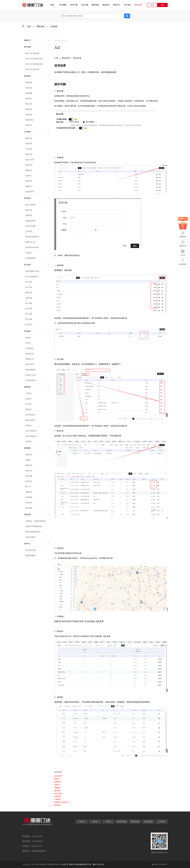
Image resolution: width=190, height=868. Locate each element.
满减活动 (29, 492)
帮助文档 (138, 5)
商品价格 (29, 115)
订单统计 (29, 393)
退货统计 (29, 410)
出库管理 (29, 231)
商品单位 (29, 99)
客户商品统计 (30, 415)
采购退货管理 (30, 221)
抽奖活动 (29, 465)
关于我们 (127, 5)
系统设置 (37, 514)
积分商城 (29, 508)
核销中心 (29, 186)
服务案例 (95, 5)
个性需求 (162, 822)
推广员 (28, 487)
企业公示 (65, 864)
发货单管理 (30, 192)
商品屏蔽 (29, 93)
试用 (162, 5)
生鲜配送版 (148, 822)
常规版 (82, 822)
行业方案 (85, 5)
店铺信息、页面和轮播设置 (36, 521)
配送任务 (29, 138)
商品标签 (29, 83)
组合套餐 (29, 476)
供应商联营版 (122, 822)
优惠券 (28, 460)
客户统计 (29, 404)
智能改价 (29, 170)
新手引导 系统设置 (32, 53)
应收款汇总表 (30, 375)
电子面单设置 (30, 550)
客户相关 (37, 265)
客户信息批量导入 (32, 277)
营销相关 (37, 448)
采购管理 (29, 144)
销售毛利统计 (30, 420)
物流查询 (29, 181)
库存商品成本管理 (32, 247)
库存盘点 (29, 253)
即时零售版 (135, 822)
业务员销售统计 (31, 431)
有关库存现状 (30, 226)
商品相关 (37, 76)
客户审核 (29, 282)
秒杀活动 (29, 481)
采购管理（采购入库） (62, 802)
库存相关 (37, 198)
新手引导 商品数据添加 (34, 64)
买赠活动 (29, 455)
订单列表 (29, 149)
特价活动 (29, 503)
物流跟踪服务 (30, 556)
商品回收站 (30, 120)
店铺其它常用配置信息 (34, 526)
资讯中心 (117, 5)
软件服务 (63, 5)
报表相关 (37, 387)
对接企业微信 (30, 537)
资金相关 (37, 331)
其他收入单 (30, 359)
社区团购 (29, 497)
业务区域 (29, 298)
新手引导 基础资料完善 (34, 59)
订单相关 (54, 26)
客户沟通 (29, 319)
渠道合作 (106, 5)
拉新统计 (29, 442)
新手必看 (37, 47)
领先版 (95, 822)
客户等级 (29, 309)
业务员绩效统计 (31, 436)
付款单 (28, 343)
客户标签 (29, 314)
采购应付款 (30, 354)
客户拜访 (29, 325)
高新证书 (72, 864)
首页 (52, 5)
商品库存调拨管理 (32, 237)
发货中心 (29, 176)
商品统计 (29, 399)
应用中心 (37, 543)
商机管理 (29, 293)
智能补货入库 (30, 242)
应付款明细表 (30, 380)
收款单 (28, 338)
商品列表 (29, 88)
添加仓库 (29, 210)
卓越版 (108, 822)
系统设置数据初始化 (33, 532)
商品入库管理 (30, 205)
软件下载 (74, 5)
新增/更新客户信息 (32, 271)
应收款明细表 (30, 370)
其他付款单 (30, 364)
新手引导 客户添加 (32, 69)
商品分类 (29, 104)
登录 (152, 5)
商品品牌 (29, 109)
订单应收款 (30, 348)
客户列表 (29, 287)
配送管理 (57, 805)
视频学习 (37, 40)
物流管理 (29, 165)
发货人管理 (30, 160)
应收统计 (29, 426)
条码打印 (29, 125)
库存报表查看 (30, 258)
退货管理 (29, 154)
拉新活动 (29, 471)
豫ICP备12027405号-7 (160, 864)
